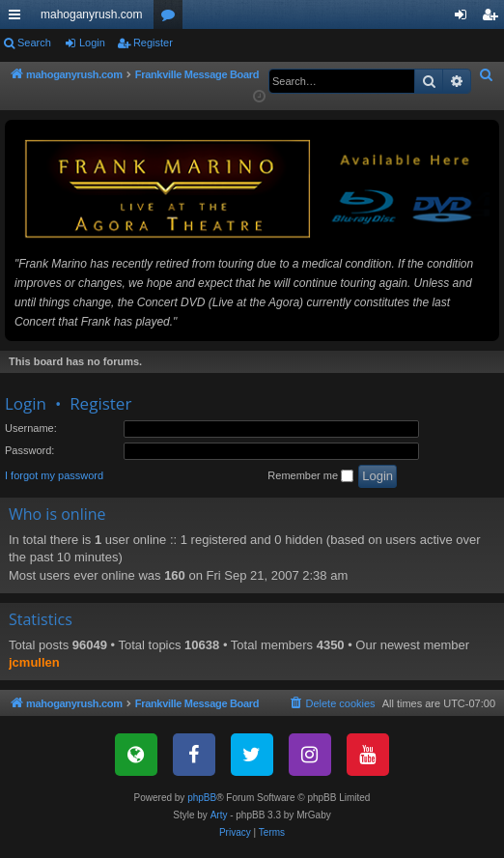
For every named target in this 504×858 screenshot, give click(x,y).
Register (153, 43)
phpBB (202, 804)
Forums (172, 18)
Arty (219, 822)
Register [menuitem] (494, 18)
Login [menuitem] (465, 18)
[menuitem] (487, 75)
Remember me (310, 483)
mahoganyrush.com (91, 14)
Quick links (18, 18)
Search (34, 43)
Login (92, 43)
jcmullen (34, 669)
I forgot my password (54, 482)
